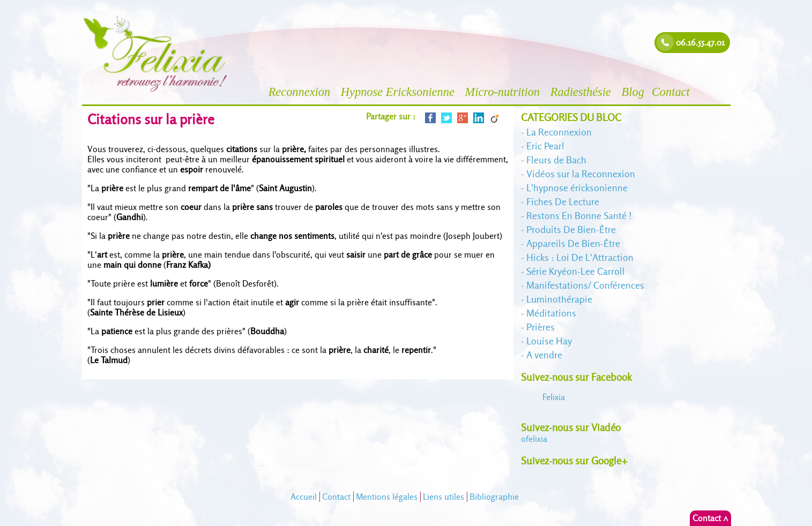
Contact (672, 92)
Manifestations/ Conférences (585, 285)
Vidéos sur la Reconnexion (581, 174)
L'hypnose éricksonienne (577, 188)
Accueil (304, 497)
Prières (541, 327)
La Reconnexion (559, 132)
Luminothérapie (559, 299)
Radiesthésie (582, 92)
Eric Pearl (545, 146)
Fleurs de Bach (556, 160)
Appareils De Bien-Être (573, 243)
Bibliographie (494, 497)
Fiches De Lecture (563, 202)
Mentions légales (387, 497)
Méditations (551, 313)
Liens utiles (444, 497)
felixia (534, 439)
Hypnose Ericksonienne (399, 92)
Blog (633, 92)
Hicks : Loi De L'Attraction (580, 257)
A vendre (544, 355)
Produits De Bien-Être (571, 230)
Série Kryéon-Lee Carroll (576, 271)
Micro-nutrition (504, 92)
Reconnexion (301, 92)
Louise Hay (549, 341)
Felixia (554, 397)
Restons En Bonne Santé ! (579, 216)
